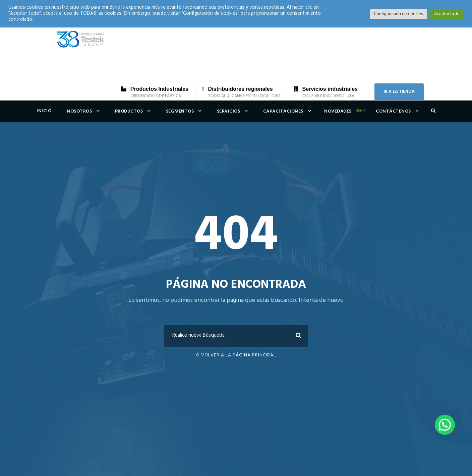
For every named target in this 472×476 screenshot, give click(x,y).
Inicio (44, 111)
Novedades (338, 111)
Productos (129, 111)
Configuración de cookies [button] (398, 14)
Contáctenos (393, 111)
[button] (445, 425)
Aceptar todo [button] (447, 14)
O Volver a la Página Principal (236, 355)
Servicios (229, 111)
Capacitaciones (283, 111)
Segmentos (180, 111)
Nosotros (79, 111)
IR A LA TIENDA (399, 92)
